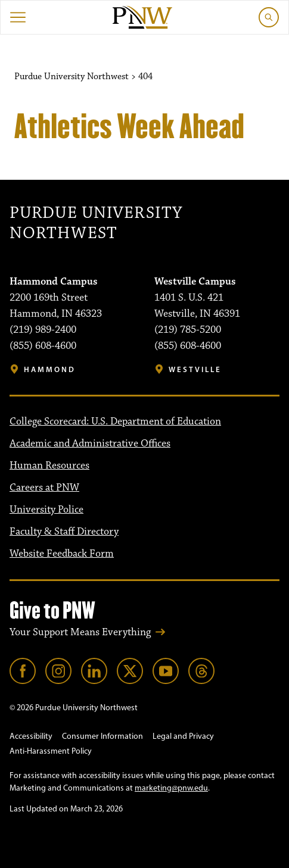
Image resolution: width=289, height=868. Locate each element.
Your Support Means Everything (80, 632)
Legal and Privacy (183, 736)
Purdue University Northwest (96, 224)
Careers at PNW (44, 488)
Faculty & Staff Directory (64, 532)
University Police (46, 510)
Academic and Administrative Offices (90, 444)
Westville (195, 369)
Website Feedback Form (62, 554)
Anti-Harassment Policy (51, 751)
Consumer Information (102, 736)
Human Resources (49, 466)
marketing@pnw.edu (171, 788)
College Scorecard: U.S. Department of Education (115, 421)
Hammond (50, 369)
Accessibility (31, 736)
